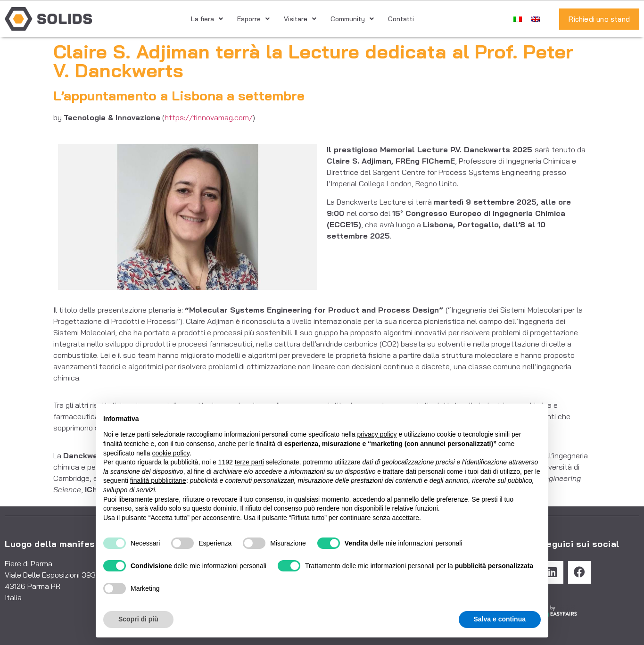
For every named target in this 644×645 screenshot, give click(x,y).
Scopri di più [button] (138, 619)
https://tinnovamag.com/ (209, 117)
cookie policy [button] (171, 453)
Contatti (401, 19)
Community (352, 19)
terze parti (249, 462)
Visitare (300, 19)
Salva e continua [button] (500, 619)
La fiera (207, 19)
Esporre (253, 19)
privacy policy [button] (377, 434)
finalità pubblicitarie (158, 480)
